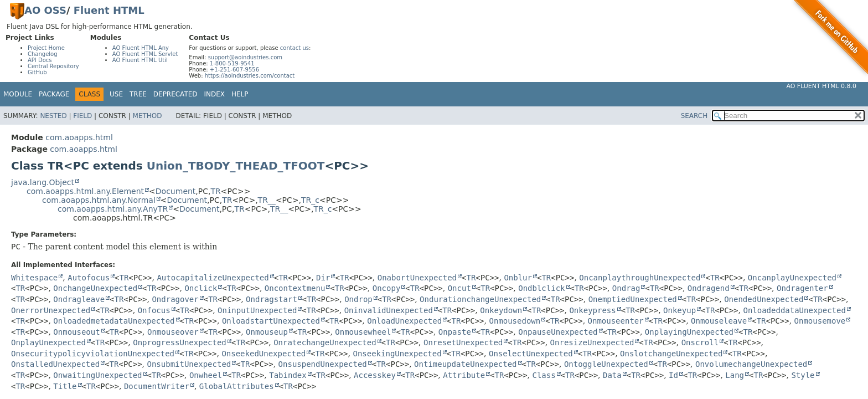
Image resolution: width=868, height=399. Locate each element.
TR (215, 191)
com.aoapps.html (79, 137)
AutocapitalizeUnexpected (213, 278)
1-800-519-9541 (232, 63)
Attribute (464, 375)
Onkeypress (592, 310)
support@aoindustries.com (245, 57)
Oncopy (387, 288)
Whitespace (34, 278)
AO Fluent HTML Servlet (145, 54)
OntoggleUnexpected (606, 364)
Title (65, 386)
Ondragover (175, 299)
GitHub (37, 72)
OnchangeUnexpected (95, 288)
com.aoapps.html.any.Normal (99, 200)
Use (116, 94)
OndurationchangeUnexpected (480, 299)
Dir (323, 278)
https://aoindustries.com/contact (250, 76)
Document (176, 191)
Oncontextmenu (295, 288)
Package (54, 94)
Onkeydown (501, 310)
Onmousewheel (363, 332)
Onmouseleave (719, 321)
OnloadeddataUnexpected (794, 310)
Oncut (459, 288)
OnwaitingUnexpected (97, 375)
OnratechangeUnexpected (325, 342)
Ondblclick (541, 288)
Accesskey (375, 375)
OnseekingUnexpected (397, 354)
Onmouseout (76, 332)
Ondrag (626, 288)
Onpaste (455, 332)
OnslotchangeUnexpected (671, 354)
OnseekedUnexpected (263, 354)
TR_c (310, 200)
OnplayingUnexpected (689, 332)
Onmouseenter (616, 321)
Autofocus (89, 278)
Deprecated (175, 94)
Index (215, 94)
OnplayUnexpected (48, 342)
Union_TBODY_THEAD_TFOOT (236, 166)
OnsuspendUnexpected (323, 364)
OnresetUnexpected (463, 342)
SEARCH (694, 116)
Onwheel (206, 375)
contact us (294, 48)
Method (148, 116)
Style (803, 375)
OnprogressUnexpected (180, 342)
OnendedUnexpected (764, 299)
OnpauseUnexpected (558, 332)
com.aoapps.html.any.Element (85, 191)
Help (240, 94)
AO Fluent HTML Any (141, 48)
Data (612, 375)
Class (544, 375)
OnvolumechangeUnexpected (751, 364)
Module (18, 94)
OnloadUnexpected (404, 321)
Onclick (201, 288)
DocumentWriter (157, 386)
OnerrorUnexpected (51, 310)
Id (673, 375)
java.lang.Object (43, 182)
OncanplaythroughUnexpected (640, 278)
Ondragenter (802, 288)
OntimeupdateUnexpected (465, 364)
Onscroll (700, 342)
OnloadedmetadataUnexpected (114, 321)
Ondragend (709, 288)
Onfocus (154, 310)
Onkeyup (680, 310)
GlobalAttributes (237, 386)
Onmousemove (820, 321)
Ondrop (358, 299)
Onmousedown (515, 321)
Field (82, 116)
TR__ (267, 200)
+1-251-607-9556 (234, 70)
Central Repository (53, 66)
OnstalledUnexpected (55, 364)
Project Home (46, 48)
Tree (138, 94)
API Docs (40, 60)
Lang (735, 375)
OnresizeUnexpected (592, 342)
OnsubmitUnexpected (189, 364)
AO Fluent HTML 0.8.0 (821, 86)
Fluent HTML (109, 10)
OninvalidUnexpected (389, 310)
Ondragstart (272, 299)
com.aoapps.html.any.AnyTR (113, 209)
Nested (53, 116)
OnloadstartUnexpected (271, 321)
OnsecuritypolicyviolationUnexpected (93, 354)
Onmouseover (173, 332)
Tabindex (288, 375)
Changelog (43, 54)
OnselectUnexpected (531, 354)
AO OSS (45, 10)
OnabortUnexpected (417, 278)
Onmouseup (267, 332)
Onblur (518, 278)
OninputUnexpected (257, 310)
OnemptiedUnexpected (633, 299)
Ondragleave (79, 299)
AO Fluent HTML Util (140, 60)
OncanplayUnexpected (792, 278)
